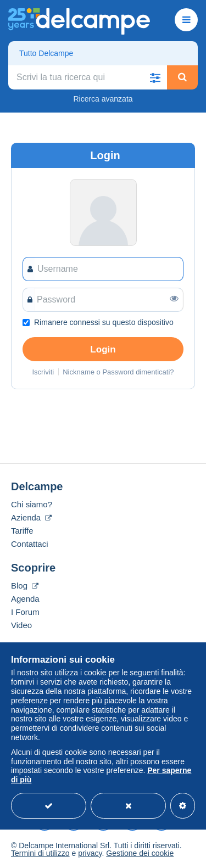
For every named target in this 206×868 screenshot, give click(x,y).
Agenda (25, 599)
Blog (25, 586)
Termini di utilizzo (40, 853)
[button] (155, 77)
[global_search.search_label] (88, 77)
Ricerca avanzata (103, 99)
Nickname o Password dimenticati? (118, 372)
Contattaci (30, 544)
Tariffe (22, 531)
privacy (90, 853)
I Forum (25, 612)
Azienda (31, 517)
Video (21, 625)
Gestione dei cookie (140, 853)
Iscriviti (43, 372)
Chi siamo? (32, 504)
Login (103, 349)
